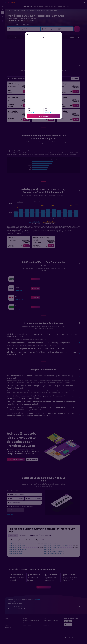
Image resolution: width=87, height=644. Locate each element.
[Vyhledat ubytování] (2, 10)
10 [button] (20, 49)
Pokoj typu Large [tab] (39, 201)
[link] (29, 91)
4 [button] (24, 46)
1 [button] (38, 42)
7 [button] (34, 46)
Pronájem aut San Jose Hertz (18, 553)
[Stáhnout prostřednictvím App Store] (71, 625)
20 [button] (31, 53)
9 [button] (41, 46)
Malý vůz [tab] (22, 201)
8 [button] (38, 46)
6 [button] (31, 46)
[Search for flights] (2, 7)
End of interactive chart (30, 169)
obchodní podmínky (33, 513)
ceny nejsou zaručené (38, 599)
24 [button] (20, 56)
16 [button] (41, 49)
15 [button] (38, 49)
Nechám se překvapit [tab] (48, 536)
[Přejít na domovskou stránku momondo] (10, 2)
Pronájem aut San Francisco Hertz (19, 547)
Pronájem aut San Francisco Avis (54, 543)
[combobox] (15, 25)
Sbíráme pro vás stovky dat (47, 606)
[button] (2, 2)
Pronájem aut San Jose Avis (52, 549)
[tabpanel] (46, 163)
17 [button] (20, 53)
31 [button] (20, 60)
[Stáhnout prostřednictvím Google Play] (71, 621)
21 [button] (34, 53)
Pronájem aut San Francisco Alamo (19, 543)
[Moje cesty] (2, 17)
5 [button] (27, 46)
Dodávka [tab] (51, 201)
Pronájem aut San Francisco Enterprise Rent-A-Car (58, 545)
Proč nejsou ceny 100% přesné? (47, 609)
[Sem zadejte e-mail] (28, 503)
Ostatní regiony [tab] (36, 536)
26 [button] (27, 56)
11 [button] (24, 49)
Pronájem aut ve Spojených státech (24, 10)
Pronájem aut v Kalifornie (37, 10)
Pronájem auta (12, 10)
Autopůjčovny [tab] (16, 536)
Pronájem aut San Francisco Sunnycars (20, 549)
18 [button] (24, 53)
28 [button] (34, 56)
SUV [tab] (46, 201)
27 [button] (31, 56)
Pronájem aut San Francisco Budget (19, 545)
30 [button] (41, 56)
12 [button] (27, 49)
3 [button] (20, 46)
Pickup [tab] (58, 201)
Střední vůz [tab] (29, 201)
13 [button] (31, 49)
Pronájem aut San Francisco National (55, 547)
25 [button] (24, 56)
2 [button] (41, 42)
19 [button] (27, 53)
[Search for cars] (2, 13)
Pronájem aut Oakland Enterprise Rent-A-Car (56, 553)
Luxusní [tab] (63, 201)
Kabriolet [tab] (69, 201)
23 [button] (41, 53)
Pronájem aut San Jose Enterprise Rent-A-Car (57, 551)
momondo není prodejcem (47, 604)
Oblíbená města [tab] (26, 536)
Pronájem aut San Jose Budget (18, 551)
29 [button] (38, 56)
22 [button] (38, 53)
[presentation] (46, 540)
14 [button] (34, 49)
